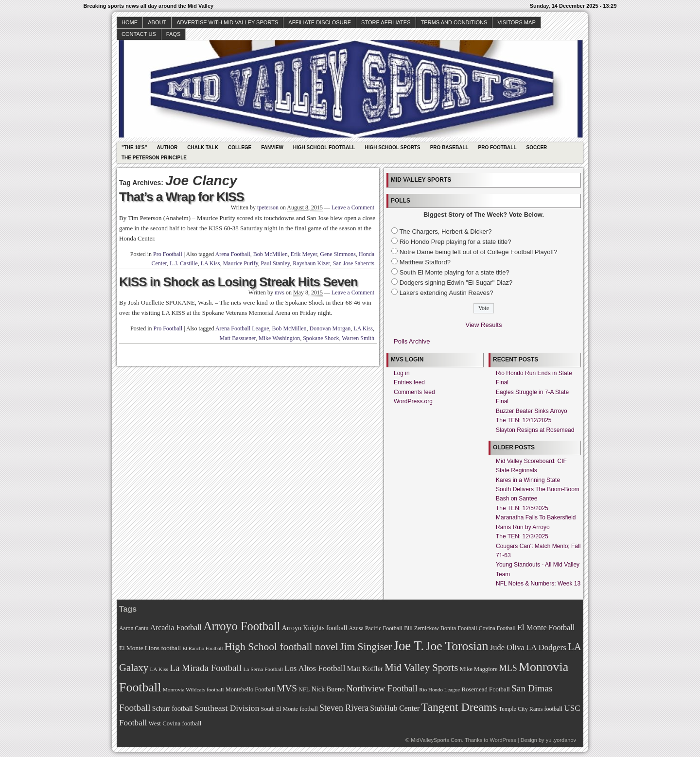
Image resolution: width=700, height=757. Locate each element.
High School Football (324, 147)
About (157, 22)
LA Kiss (210, 263)
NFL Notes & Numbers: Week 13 (538, 584)
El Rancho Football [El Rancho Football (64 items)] (203, 648)
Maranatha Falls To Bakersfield (536, 517)
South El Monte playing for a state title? (455, 272)
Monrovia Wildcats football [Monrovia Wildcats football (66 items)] (193, 689)
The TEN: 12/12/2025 (524, 420)
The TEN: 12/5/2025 (522, 508)
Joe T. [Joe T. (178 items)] (409, 646)
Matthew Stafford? (425, 262)
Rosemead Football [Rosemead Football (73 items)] (485, 689)
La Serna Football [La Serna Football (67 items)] (263, 669)
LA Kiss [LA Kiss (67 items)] (159, 669)
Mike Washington (279, 338)
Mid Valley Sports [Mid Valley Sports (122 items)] (421, 668)
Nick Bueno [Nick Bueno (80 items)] (328, 689)
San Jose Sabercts (354, 263)
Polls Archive (412, 341)
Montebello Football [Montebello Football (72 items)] (250, 689)
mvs (280, 292)
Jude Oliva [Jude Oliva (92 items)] (507, 647)
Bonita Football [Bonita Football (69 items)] (459, 628)
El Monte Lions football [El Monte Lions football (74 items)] (150, 648)
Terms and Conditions (454, 22)
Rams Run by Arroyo (523, 527)
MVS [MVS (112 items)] (287, 688)
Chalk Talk (203, 147)
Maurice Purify (240, 263)
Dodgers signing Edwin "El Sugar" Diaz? (456, 283)
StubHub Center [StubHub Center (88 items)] (395, 708)
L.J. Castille (184, 263)
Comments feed (414, 392)
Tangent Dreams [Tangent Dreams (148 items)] (459, 707)
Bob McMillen (271, 254)
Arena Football (233, 254)
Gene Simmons (338, 254)
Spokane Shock (321, 338)
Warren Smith (358, 338)
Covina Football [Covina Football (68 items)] (497, 628)
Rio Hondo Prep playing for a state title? (455, 242)
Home (130, 22)
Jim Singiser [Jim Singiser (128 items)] (366, 647)
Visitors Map (516, 22)
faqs (173, 34)
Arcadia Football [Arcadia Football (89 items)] (176, 628)
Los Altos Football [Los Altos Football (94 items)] (315, 668)
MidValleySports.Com (436, 740)
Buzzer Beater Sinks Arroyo (532, 411)
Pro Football (498, 147)
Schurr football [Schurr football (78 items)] (173, 709)
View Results (484, 325)
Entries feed (409, 382)
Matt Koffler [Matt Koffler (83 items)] (365, 669)
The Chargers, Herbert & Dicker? (445, 232)
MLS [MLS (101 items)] (508, 668)
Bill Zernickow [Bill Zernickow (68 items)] (421, 628)
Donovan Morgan (330, 328)
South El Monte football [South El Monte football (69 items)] (289, 709)
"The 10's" (134, 147)
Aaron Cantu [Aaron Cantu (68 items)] (134, 628)
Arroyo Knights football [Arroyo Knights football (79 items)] (315, 628)
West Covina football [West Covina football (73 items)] (175, 723)
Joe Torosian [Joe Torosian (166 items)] (457, 646)
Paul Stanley (276, 263)
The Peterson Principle (154, 158)
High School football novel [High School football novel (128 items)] (281, 647)
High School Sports (392, 147)
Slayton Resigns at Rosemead (535, 430)
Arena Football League (242, 328)
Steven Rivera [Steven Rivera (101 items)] (344, 708)
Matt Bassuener (238, 338)
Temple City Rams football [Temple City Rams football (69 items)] (531, 709)
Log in (402, 373)
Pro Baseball (449, 147)
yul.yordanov (561, 740)
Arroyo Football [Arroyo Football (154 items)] (242, 626)
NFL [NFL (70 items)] (304, 689)
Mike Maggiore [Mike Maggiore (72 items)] (479, 669)
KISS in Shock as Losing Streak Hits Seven (238, 282)
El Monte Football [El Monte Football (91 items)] (546, 628)
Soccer (537, 147)
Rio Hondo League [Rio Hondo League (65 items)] (439, 689)
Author (167, 147)
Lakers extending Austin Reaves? (446, 293)
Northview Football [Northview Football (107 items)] (382, 688)
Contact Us (139, 34)
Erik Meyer (304, 254)
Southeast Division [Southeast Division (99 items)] (227, 708)
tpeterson (268, 207)
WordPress (503, 740)
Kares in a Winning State (528, 480)
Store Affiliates (386, 22)
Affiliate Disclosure (320, 22)
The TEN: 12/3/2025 (522, 536)
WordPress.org (413, 401)
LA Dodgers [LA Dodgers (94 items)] (546, 647)
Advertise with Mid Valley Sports (227, 22)
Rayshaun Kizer (311, 263)
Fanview (272, 147)
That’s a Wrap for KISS (182, 197)
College (240, 147)
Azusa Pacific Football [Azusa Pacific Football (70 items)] (376, 628)
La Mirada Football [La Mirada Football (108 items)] (206, 668)
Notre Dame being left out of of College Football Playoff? (479, 252)
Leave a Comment (353, 207)
